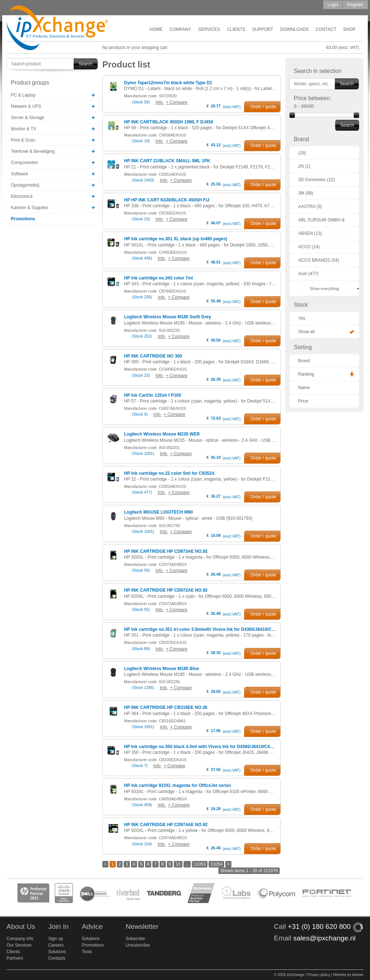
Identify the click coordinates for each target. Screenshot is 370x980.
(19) (302, 153)
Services (209, 29)
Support (263, 29)
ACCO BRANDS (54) (319, 260)
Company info (20, 939)
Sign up (56, 939)
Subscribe (135, 939)
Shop (349, 29)
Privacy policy (318, 975)
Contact (326, 29)
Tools (87, 952)
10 (178, 864)
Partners (15, 958)
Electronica (22, 196)
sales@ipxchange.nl (324, 938)
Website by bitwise (348, 975)
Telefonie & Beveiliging (33, 151)
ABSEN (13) (310, 233)
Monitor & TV (24, 129)
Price (303, 401)
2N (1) (304, 166)
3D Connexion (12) (316, 180)
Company (180, 29)
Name (304, 388)
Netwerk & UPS (26, 106)
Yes (302, 318)
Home (156, 29)
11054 (216, 864)
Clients (236, 29)
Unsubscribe (138, 945)
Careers (56, 945)
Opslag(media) (25, 185)
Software (19, 174)
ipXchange (57, 28)
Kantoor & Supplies (30, 208)
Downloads (294, 29)
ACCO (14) (309, 247)
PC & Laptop (23, 95)
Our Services (19, 945)
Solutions (57, 952)
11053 (200, 864)
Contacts (57, 958)
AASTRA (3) (310, 207)
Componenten (24, 163)
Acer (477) (308, 274)
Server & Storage (28, 118)
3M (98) (306, 193)
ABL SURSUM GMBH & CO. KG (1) (321, 222)
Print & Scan (23, 140)
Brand (304, 361)
